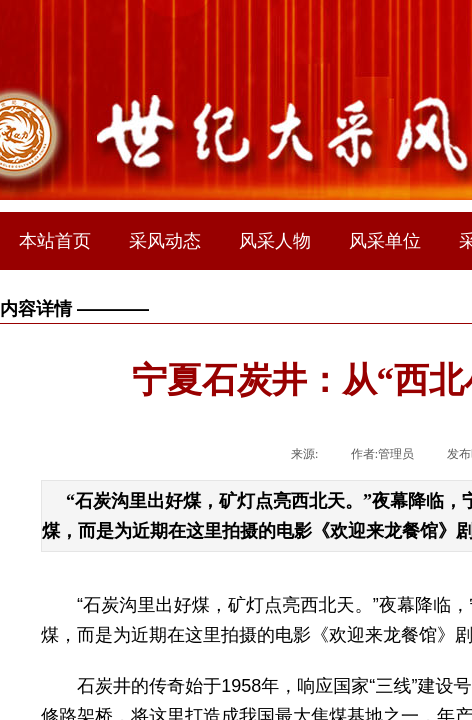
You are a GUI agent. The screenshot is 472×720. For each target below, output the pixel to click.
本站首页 (55, 241)
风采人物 (275, 241)
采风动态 (165, 241)
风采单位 (385, 241)
